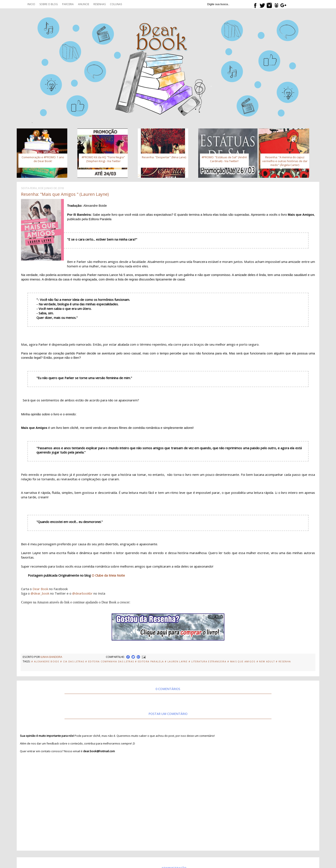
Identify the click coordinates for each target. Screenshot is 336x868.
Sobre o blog (49, 4)
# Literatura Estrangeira (207, 662)
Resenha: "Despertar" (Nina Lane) (164, 157)
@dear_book (40, 593)
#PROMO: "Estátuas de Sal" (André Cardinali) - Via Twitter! (224, 159)
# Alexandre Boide (45, 662)
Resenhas (100, 4)
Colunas (116, 4)
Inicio (31, 4)
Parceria (68, 4)
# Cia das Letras (72, 662)
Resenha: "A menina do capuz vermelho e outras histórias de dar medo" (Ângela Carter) (285, 161)
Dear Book (40, 589)
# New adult (266, 662)
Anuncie (84, 4)
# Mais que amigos (241, 662)
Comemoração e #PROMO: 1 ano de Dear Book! (43, 159)
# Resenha (283, 662)
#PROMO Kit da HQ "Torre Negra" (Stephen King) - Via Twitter (103, 159)
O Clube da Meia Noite (108, 575)
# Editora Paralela (149, 662)
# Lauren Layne (176, 662)
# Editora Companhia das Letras (110, 662)
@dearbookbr (82, 593)
